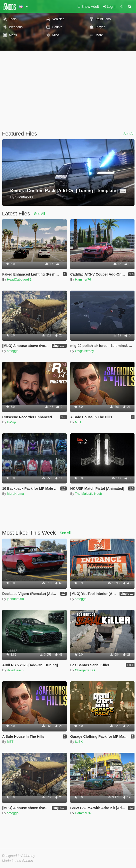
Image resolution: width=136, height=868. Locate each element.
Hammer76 (83, 279)
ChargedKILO (85, 670)
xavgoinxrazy (84, 351)
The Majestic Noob (88, 494)
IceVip (11, 422)
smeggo (13, 351)
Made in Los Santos (17, 861)
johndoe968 (15, 599)
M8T (78, 422)
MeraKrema (15, 494)
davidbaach (15, 670)
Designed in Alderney (19, 856)
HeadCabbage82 (19, 279)
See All (129, 134)
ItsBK (79, 742)
